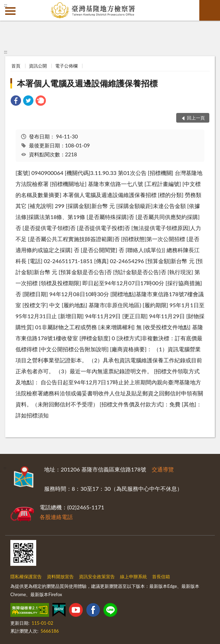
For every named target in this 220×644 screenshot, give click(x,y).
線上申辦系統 (133, 577)
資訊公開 (38, 66)
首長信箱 (161, 577)
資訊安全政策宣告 (97, 577)
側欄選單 (10, 11)
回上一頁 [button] (196, 118)
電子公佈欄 (66, 66)
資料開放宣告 (60, 577)
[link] (16, 101)
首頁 (16, 66)
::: (6, 5)
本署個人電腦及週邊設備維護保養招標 (87, 83)
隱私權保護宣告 (26, 577)
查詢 (210, 10)
